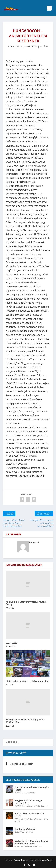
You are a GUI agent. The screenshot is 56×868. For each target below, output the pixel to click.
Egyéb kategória (31, 819)
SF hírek (44, 47)
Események (30, 793)
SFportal (18, 47)
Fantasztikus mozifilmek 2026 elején (29, 815)
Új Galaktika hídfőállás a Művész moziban (27, 681)
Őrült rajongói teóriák (25, 829)
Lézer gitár (12, 643)
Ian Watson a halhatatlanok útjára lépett (32, 789)
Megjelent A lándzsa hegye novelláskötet (29, 802)
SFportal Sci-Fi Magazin (21, 764)
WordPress (47, 860)
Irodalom (29, 806)
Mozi (41, 819)
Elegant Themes (21, 860)
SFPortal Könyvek (41, 806)
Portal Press (37, 847)
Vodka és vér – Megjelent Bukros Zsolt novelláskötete (31, 842)
